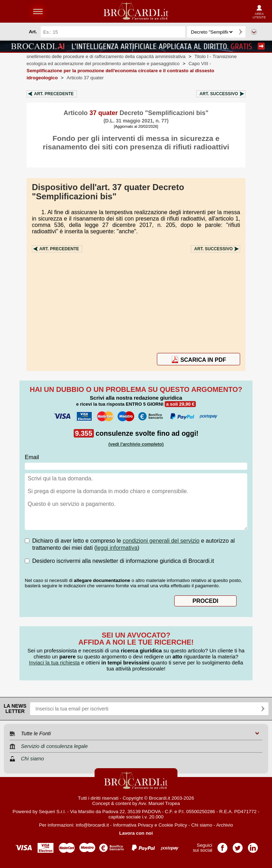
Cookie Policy (173, 825)
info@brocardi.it (92, 825)
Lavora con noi (136, 833)
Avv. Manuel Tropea (159, 803)
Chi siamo (202, 825)
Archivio (224, 825)
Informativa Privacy (133, 825)
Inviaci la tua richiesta (54, 663)
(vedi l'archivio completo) (136, 444)
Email (32, 457)
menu (38, 11)
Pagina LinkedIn (253, 846)
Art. (54, 94)
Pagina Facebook (222, 846)
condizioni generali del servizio (161, 541)
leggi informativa (117, 548)
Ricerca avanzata (254, 32)
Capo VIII (120, 71)
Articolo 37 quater (85, 78)
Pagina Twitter (238, 846)
